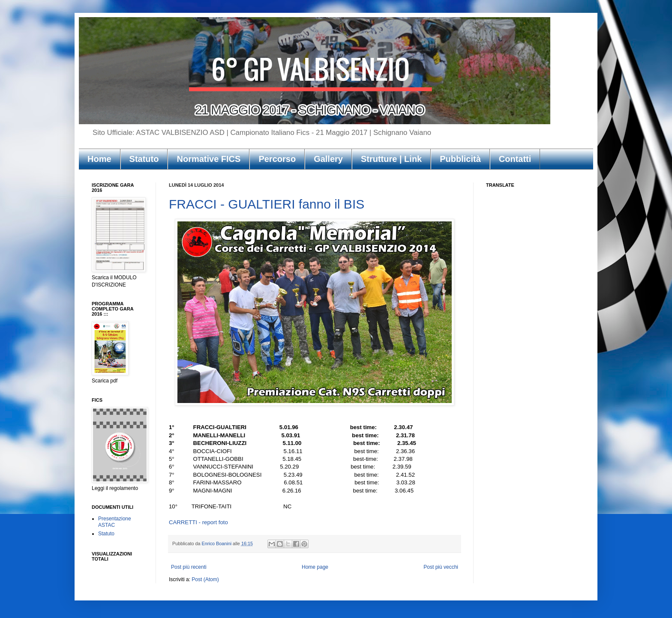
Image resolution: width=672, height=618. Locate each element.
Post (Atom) (205, 579)
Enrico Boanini (217, 543)
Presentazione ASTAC (115, 522)
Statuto (144, 159)
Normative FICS (208, 159)
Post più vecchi (441, 567)
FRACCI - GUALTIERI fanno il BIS (267, 204)
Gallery (328, 159)
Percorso (277, 159)
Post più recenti (189, 567)
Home (99, 159)
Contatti (515, 159)
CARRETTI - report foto (198, 522)
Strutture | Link (391, 159)
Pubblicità (460, 159)
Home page (315, 567)
